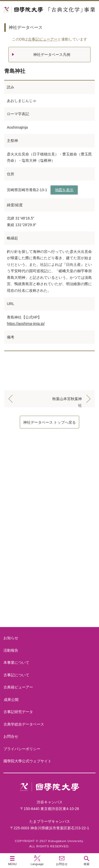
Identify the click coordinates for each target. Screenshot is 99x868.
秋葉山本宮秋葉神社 (67, 400)
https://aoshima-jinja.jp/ (26, 324)
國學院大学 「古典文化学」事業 (49, 10)
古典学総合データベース (24, 724)
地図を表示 (64, 190)
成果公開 (11, 700)
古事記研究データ (50, 564)
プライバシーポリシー (22, 749)
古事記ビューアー (43, 39)
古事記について (50, 522)
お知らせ (11, 638)
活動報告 (11, 650)
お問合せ (11, 736)
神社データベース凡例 (52, 55)
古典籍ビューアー (50, 607)
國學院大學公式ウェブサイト (27, 761)
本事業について (50, 480)
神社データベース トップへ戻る (50, 422)
